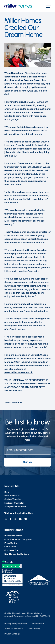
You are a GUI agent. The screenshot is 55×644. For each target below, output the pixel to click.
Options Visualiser (13, 499)
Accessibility (38, 623)
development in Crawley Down (22, 80)
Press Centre (11, 543)
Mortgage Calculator (14, 503)
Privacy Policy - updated (16, 623)
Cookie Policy (33, 629)
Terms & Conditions (13, 629)
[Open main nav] (48, 6)
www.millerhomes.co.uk (18, 372)
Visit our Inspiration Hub (19, 513)
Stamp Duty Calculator (15, 506)
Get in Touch (10, 547)
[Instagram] (15, 519)
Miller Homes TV (12, 495)
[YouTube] (20, 519)
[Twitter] (6, 519)
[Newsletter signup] (27, 450)
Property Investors (13, 536)
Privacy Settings (12, 634)
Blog (7, 492)
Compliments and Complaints (18, 539)
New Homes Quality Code (17, 554)
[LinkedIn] (25, 519)
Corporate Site (11, 550)
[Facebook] (10, 519)
